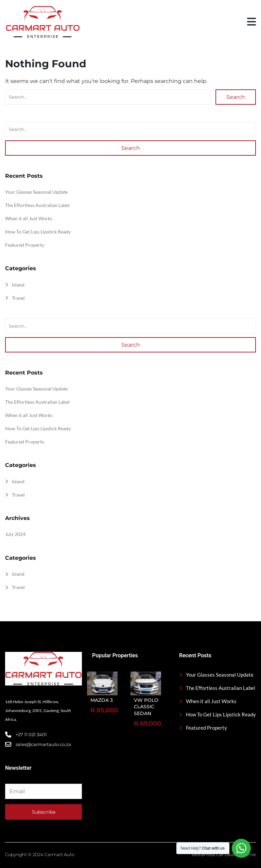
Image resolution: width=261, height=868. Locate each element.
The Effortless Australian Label (37, 205)
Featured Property (25, 245)
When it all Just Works (29, 218)
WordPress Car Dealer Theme (224, 854)
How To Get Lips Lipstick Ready (38, 232)
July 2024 (15, 534)
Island (18, 285)
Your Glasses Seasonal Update (36, 192)
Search (236, 97)
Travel (18, 298)
